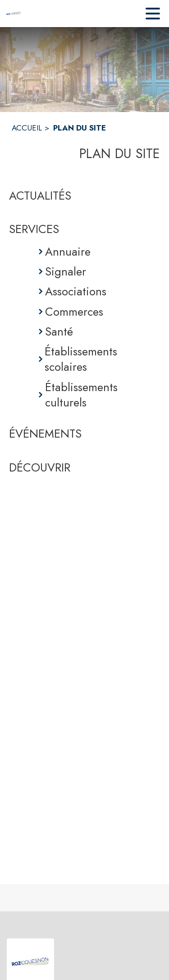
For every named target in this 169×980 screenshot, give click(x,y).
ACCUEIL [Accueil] (27, 128)
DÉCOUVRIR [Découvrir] (40, 467)
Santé (59, 331)
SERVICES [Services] (34, 229)
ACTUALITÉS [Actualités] (40, 196)
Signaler (66, 271)
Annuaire (68, 252)
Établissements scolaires (81, 359)
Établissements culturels (81, 395)
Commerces (74, 312)
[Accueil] (14, 14)
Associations (76, 291)
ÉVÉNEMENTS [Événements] (45, 434)
